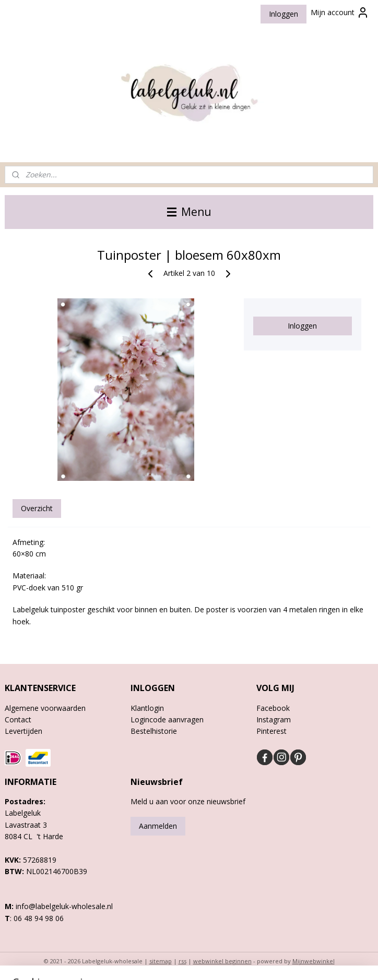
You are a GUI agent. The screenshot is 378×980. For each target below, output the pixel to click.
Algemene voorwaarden (45, 708)
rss (182, 961)
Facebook (273, 708)
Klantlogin (147, 708)
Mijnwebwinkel (314, 961)
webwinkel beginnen (222, 961)
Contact (18, 719)
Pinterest (271, 731)
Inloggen (284, 14)
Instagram (274, 719)
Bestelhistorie (154, 731)
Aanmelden (158, 826)
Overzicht (37, 508)
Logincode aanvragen (167, 719)
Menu (189, 212)
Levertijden (23, 731)
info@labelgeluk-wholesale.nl (64, 906)
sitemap (161, 961)
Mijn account (340, 13)
